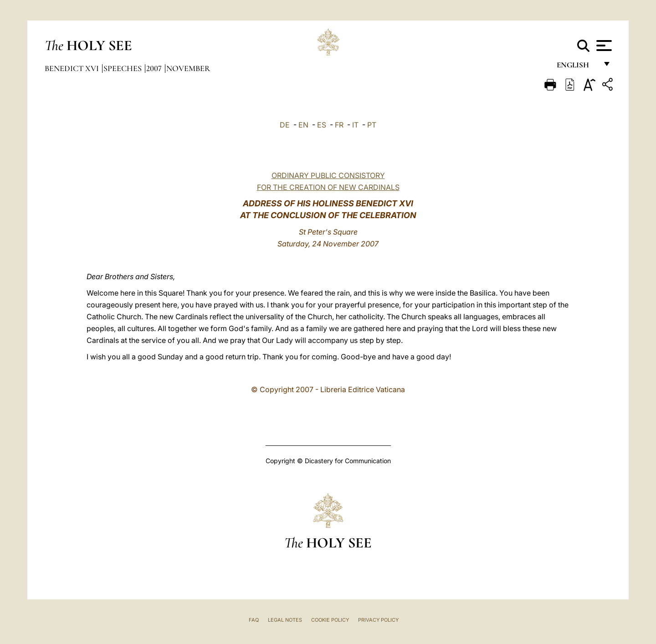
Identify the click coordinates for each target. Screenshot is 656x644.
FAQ (254, 620)
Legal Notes (285, 620)
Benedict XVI (73, 68)
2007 (155, 68)
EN (303, 125)
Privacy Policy (378, 620)
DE (285, 125)
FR (339, 125)
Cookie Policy (330, 620)
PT (372, 125)
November (188, 68)
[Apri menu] (603, 46)
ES (322, 125)
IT (355, 125)
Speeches (123, 68)
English (577, 67)
